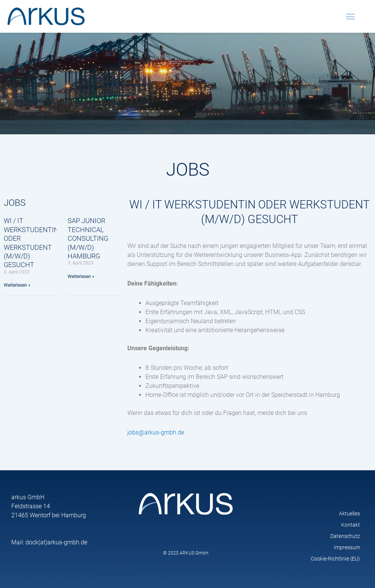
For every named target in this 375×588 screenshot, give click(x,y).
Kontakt (351, 525)
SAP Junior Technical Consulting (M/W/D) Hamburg (88, 238)
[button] (351, 17)
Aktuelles (349, 514)
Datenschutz (345, 536)
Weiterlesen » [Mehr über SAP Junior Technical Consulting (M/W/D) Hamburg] (81, 277)
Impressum (347, 547)
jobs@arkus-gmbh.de (156, 432)
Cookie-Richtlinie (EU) (335, 559)
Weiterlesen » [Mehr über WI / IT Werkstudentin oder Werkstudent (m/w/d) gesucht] (17, 285)
